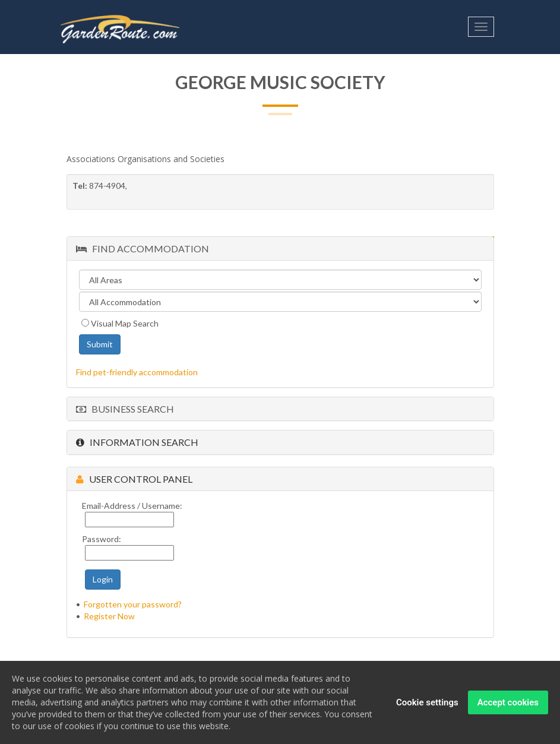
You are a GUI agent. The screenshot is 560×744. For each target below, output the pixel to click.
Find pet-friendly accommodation (137, 372)
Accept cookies (508, 703)
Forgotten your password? (133, 604)
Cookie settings (427, 703)
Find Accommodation (143, 248)
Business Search (125, 409)
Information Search (137, 442)
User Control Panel (134, 479)
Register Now (109, 616)
